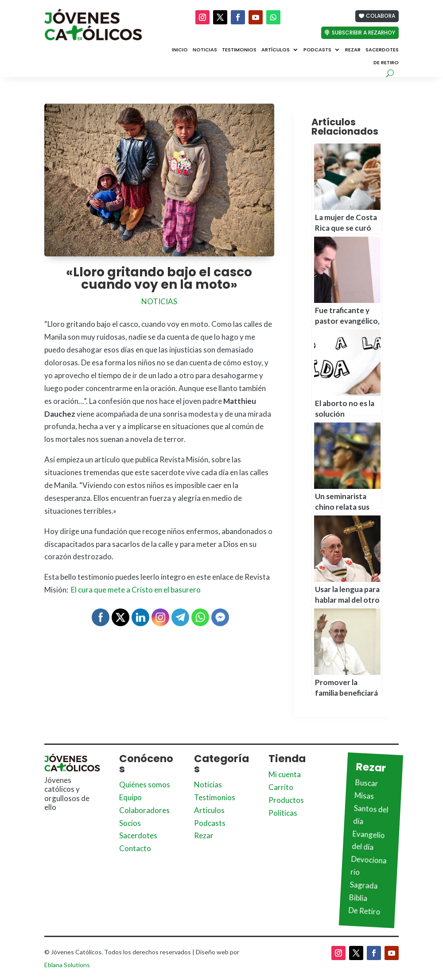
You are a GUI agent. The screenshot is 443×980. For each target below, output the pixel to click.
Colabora (381, 16)
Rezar (353, 50)
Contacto (135, 848)
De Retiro (386, 63)
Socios (130, 823)
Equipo (130, 797)
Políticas (283, 813)
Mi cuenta (285, 774)
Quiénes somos (145, 784)
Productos (286, 800)
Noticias (205, 50)
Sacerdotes (382, 50)
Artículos (276, 50)
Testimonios (239, 50)
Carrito (281, 787)
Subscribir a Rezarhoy (363, 33)
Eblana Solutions (67, 965)
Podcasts (317, 50)
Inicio (180, 50)
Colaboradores (144, 810)
